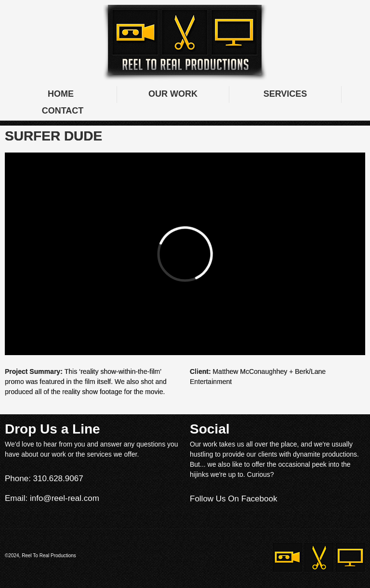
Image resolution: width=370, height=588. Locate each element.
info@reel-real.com (65, 498)
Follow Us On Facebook (233, 499)
